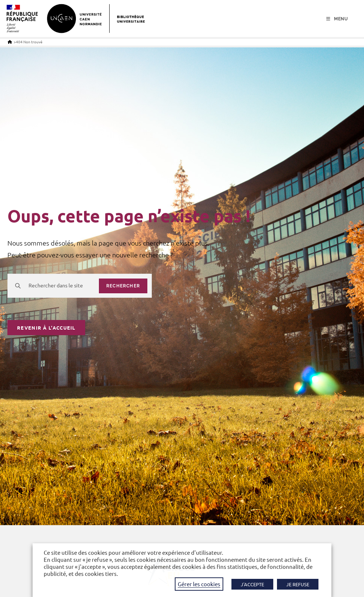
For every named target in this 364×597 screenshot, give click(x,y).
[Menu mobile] (337, 19)
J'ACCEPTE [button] (252, 584)
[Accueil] (10, 42)
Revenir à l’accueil (46, 328)
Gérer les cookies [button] (199, 584)
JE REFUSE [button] (298, 584)
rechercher (123, 286)
